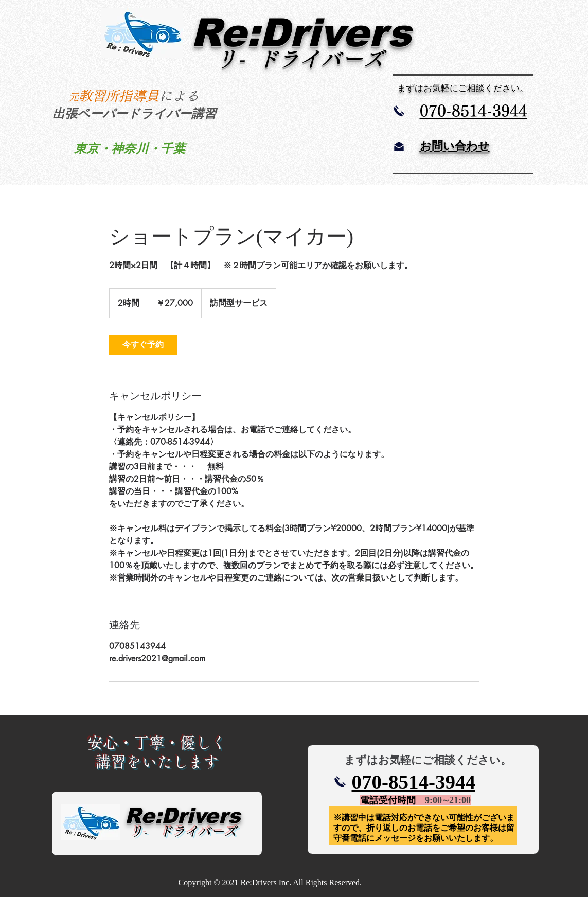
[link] (143, 345)
